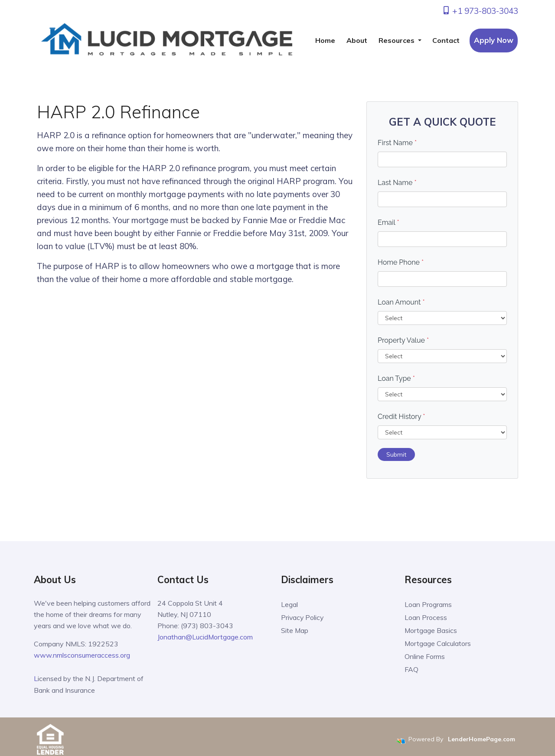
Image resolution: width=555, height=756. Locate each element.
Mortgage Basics (431, 630)
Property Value (403, 340)
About (357, 40)
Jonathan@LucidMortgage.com (205, 637)
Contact (446, 40)
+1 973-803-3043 (480, 11)
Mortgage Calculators (438, 643)
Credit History (401, 417)
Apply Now (494, 40)
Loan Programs (428, 604)
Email (388, 222)
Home (325, 40)
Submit (396, 454)
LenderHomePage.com (482, 738)
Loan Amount (401, 302)
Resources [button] (397, 40)
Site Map (295, 630)
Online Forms (425, 656)
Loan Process (426, 617)
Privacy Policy (303, 617)
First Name (397, 143)
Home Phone (401, 262)
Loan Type (396, 378)
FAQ (411, 669)
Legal (289, 604)
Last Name (397, 183)
